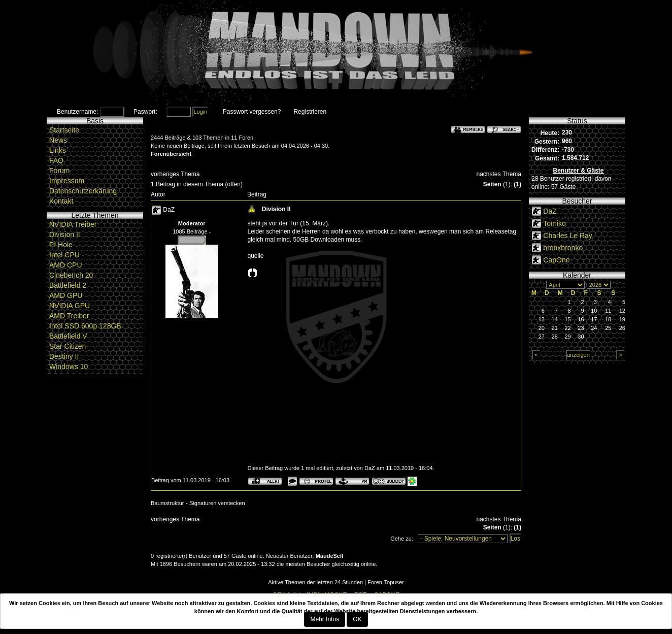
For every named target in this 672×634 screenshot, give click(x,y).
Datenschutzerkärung (83, 191)
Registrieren (310, 112)
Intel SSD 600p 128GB (85, 326)
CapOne (556, 260)
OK (357, 619)
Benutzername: (77, 112)
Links (58, 150)
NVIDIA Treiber (73, 224)
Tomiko (554, 223)
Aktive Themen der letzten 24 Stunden (315, 582)
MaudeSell (329, 556)
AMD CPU (66, 265)
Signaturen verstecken (217, 503)
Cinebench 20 (71, 275)
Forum (59, 171)
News (58, 140)
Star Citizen (68, 346)
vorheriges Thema (175, 174)
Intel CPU (64, 255)
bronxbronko (563, 248)
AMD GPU (66, 295)
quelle (256, 256)
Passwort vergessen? (252, 112)
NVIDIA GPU (70, 306)
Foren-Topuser (386, 582)
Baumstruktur (167, 503)
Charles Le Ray (568, 236)
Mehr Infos (325, 619)
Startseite (64, 130)
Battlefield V (68, 336)
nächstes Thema (499, 174)
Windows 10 (69, 366)
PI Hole (61, 245)
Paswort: (145, 112)
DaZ (169, 210)
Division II (65, 235)
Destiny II (64, 356)
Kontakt (61, 201)
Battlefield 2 (68, 285)
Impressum (67, 181)
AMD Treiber (69, 316)
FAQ (56, 160)
